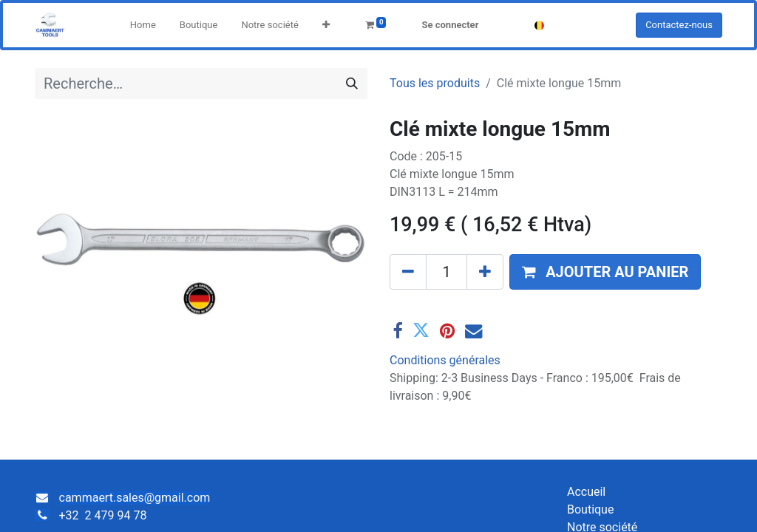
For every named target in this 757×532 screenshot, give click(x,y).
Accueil (586, 492)
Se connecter (450, 25)
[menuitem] (143, 25)
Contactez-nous (679, 25)
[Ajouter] (485, 272)
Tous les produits (435, 83)
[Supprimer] (408, 272)
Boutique (590, 509)
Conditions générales (445, 360)
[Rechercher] (352, 83)
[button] (326, 25)
